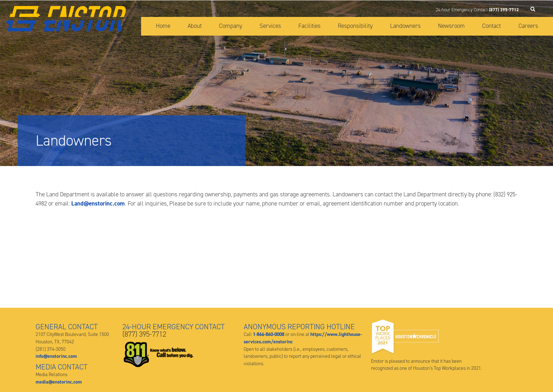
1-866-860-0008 (269, 334)
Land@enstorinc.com (98, 203)
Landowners (405, 26)
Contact (491, 26)
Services (270, 26)
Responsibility (355, 26)
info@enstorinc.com (56, 356)
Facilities (309, 26)
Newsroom (451, 26)
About (195, 26)
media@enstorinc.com (59, 382)
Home (163, 26)
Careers (528, 26)
